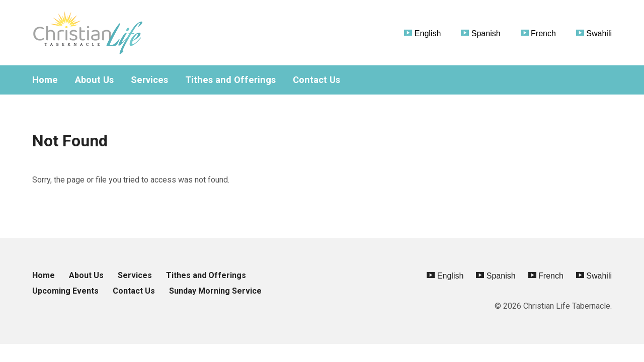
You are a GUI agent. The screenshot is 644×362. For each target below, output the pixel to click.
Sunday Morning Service (215, 291)
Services (149, 80)
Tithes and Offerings (230, 80)
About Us (94, 80)
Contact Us (316, 80)
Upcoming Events (65, 291)
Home (45, 80)
